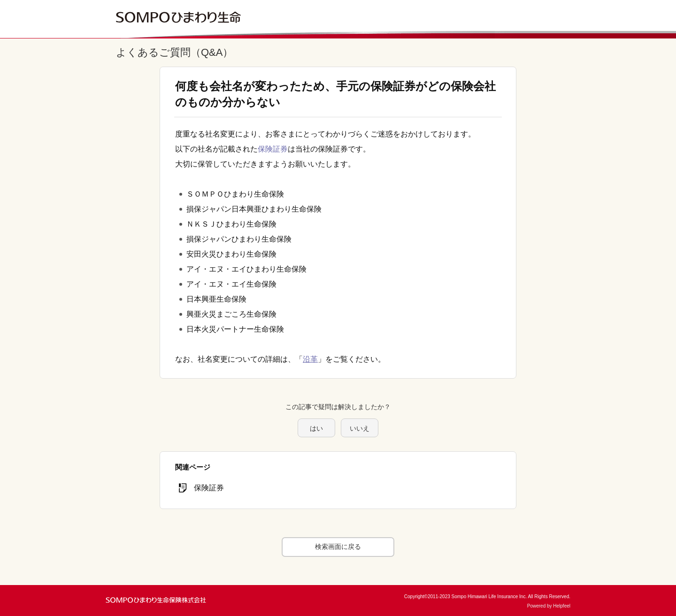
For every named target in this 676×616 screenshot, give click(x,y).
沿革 (310, 359)
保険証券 (273, 149)
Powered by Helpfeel (549, 606)
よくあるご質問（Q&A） (174, 52)
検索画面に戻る (338, 547)
